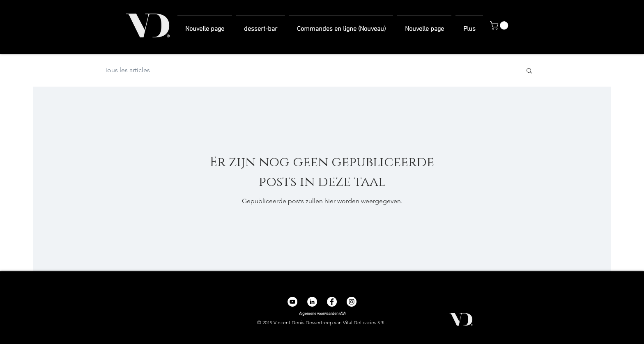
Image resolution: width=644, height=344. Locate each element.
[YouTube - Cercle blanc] (292, 302)
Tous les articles (127, 70)
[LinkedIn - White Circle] (312, 302)
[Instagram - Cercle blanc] (352, 302)
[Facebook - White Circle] (332, 302)
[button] (500, 25)
